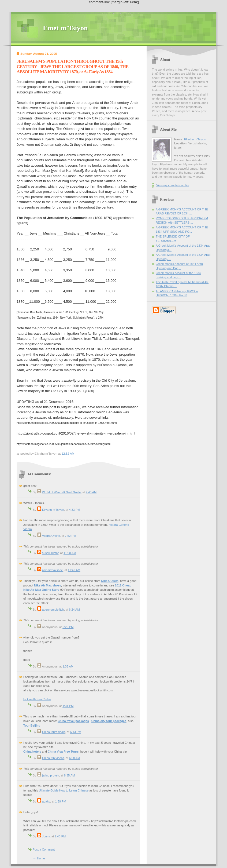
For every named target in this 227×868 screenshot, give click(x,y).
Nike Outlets (110, 581)
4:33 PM (74, 510)
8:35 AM (70, 775)
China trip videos (53, 758)
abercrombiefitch (53, 610)
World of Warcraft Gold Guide (61, 492)
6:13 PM (75, 732)
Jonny (46, 836)
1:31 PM (68, 706)
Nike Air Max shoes (48, 585)
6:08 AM (75, 758)
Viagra (114, 525)
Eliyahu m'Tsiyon (53, 510)
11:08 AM (70, 553)
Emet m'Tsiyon (65, 28)
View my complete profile (173, 185)
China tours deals (54, 732)
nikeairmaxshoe (52, 570)
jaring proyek (51, 775)
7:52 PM (70, 536)
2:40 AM (91, 492)
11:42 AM (74, 570)
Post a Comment (44, 849)
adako (46, 801)
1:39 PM (61, 801)
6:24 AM (74, 610)
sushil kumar (50, 553)
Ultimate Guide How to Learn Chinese (64, 790)
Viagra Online (51, 536)
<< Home (39, 858)
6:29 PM (68, 627)
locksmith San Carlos (37, 699)
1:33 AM (68, 666)
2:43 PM (60, 836)
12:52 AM (68, 454)
